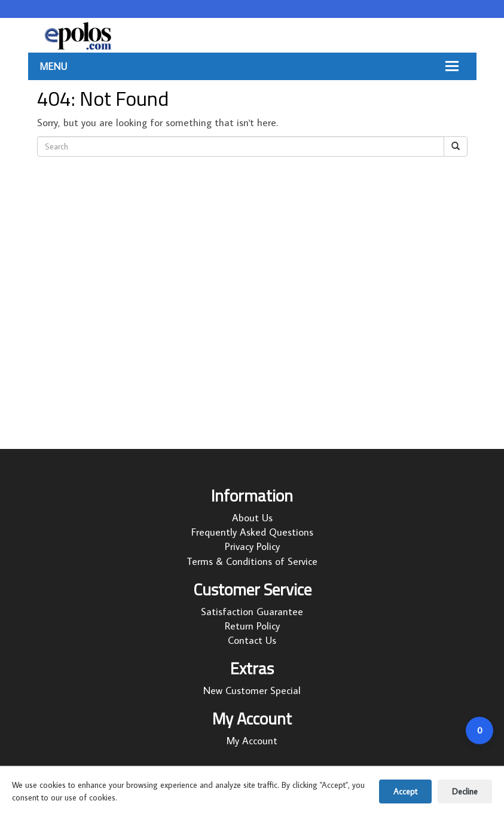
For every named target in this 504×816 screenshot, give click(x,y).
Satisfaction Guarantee (252, 612)
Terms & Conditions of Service (252, 561)
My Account (252, 741)
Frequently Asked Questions (252, 532)
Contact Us (252, 640)
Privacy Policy (252, 546)
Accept (405, 791)
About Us (252, 518)
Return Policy (252, 626)
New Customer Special (252, 690)
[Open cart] (479, 731)
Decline (465, 791)
